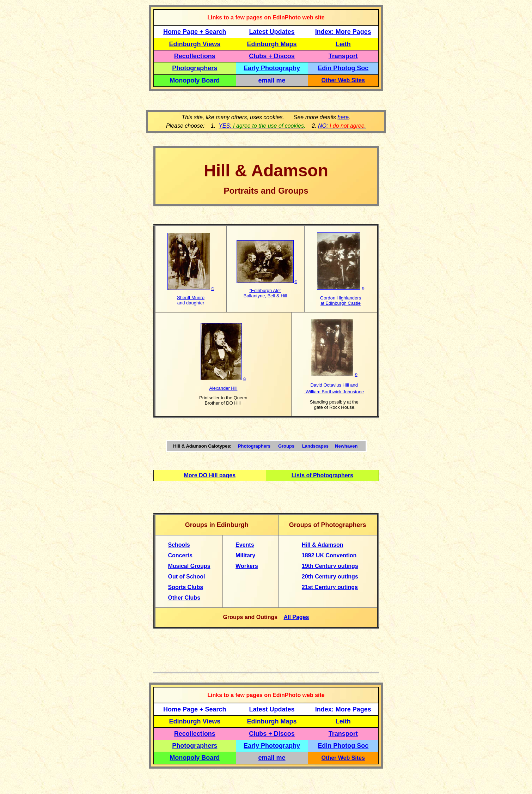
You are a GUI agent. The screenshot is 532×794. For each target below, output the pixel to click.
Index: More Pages (343, 32)
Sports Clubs (186, 587)
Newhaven (346, 446)
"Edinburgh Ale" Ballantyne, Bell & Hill (265, 293)
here (343, 117)
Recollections (195, 56)
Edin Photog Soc (343, 68)
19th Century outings (330, 566)
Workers (247, 566)
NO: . (342, 126)
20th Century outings (330, 577)
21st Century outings (330, 587)
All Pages (296, 617)
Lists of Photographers (322, 475)
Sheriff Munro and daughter (191, 300)
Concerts (180, 555)
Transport (343, 56)
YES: (261, 126)
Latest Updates (272, 32)
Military (245, 555)
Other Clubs (184, 598)
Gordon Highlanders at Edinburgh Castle (341, 301)
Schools (179, 545)
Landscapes (315, 446)
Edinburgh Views (195, 44)
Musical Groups (189, 566)
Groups (286, 446)
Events (245, 545)
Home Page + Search (195, 32)
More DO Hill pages (210, 475)
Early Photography (272, 68)
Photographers (195, 68)
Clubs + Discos (272, 56)
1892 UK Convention (329, 555)
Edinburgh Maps (272, 44)
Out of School (187, 577)
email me (272, 80)
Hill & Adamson (323, 545)
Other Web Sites (343, 80)
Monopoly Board (195, 80)
